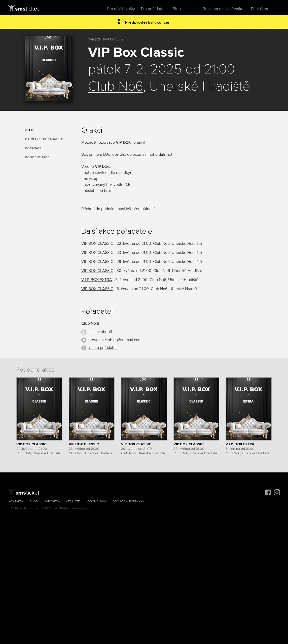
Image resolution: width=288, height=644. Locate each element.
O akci (30, 130)
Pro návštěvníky (121, 9)
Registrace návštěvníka (223, 9)
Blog (177, 9)
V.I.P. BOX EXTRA (97, 280)
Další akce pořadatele (44, 139)
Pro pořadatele (154, 9)
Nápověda (52, 501)
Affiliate (73, 501)
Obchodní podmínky (129, 501)
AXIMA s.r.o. (49, 509)
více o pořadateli (103, 348)
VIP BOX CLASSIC (97, 244)
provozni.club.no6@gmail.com (115, 340)
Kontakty (16, 501)
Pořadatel (34, 148)
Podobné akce (37, 157)
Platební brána (70, 509)
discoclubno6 (100, 332)
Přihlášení (260, 9)
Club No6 (116, 87)
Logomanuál (96, 501)
